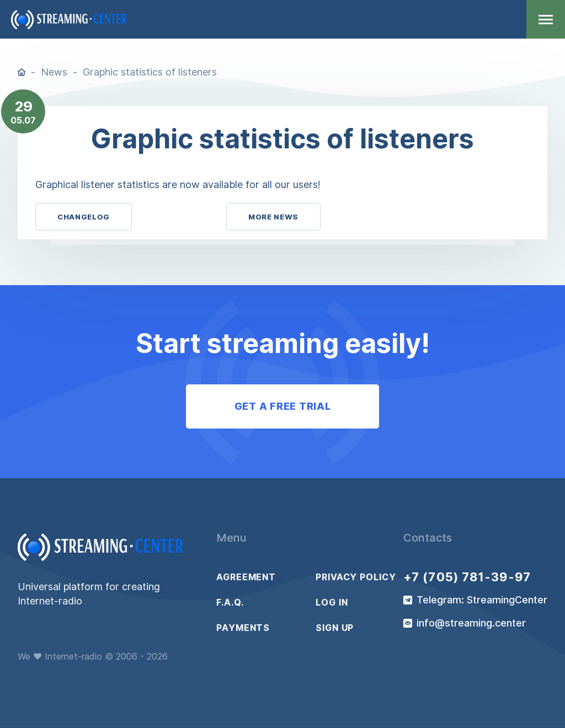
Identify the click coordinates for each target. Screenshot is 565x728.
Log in (332, 602)
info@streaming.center (471, 623)
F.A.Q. (230, 602)
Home (22, 72)
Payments (243, 628)
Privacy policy (356, 577)
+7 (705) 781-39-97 (467, 577)
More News (273, 217)
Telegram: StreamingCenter (482, 600)
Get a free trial (283, 406)
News (54, 72)
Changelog (84, 217)
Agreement (246, 577)
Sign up (335, 628)
